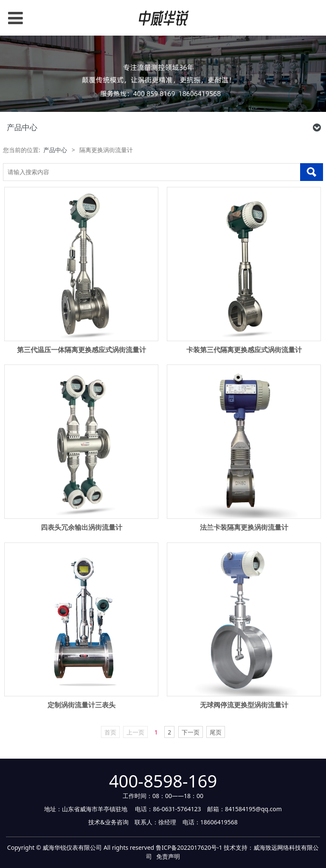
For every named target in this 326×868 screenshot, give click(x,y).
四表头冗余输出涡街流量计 (81, 527)
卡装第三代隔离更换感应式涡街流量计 (244, 350)
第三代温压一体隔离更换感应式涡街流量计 (81, 350)
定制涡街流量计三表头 (81, 705)
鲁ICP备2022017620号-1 (189, 847)
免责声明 (168, 856)
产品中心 (55, 150)
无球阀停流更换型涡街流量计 (244, 705)
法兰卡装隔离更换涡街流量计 (244, 527)
